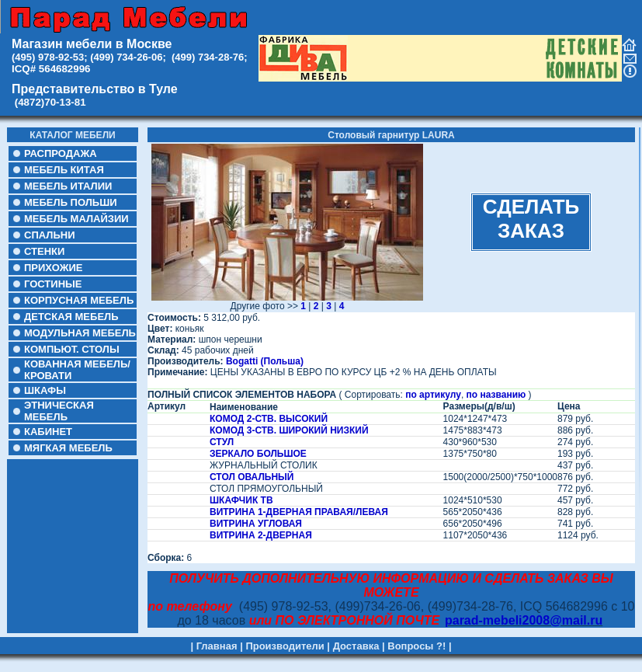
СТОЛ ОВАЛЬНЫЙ (252, 477)
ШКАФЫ (45, 390)
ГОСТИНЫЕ (53, 284)
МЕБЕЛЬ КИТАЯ (64, 170)
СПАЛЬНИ (49, 235)
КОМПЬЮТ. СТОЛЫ (72, 349)
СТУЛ (222, 442)
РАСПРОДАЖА (61, 153)
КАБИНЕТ (48, 432)
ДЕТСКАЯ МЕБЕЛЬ (71, 317)
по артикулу (433, 395)
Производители (285, 646)
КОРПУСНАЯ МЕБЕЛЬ (79, 300)
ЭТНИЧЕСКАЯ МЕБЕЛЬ (59, 411)
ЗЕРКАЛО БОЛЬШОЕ (258, 454)
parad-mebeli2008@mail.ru (524, 620)
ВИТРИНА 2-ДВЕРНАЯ (261, 535)
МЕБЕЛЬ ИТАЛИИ (68, 186)
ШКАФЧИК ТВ (241, 500)
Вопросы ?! (416, 646)
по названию (496, 395)
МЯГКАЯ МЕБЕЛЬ (68, 448)
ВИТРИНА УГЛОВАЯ (256, 524)
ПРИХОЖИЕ (53, 268)
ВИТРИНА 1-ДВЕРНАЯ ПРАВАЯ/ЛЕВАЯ (299, 512)
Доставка (356, 646)
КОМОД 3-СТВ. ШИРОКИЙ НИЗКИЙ (289, 430)
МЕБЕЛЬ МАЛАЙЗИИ (76, 219)
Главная (217, 646)
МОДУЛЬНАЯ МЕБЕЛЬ (80, 333)
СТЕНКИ (44, 251)
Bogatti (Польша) (265, 361)
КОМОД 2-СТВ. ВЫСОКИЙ (269, 419)
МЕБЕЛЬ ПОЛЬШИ (71, 202)
